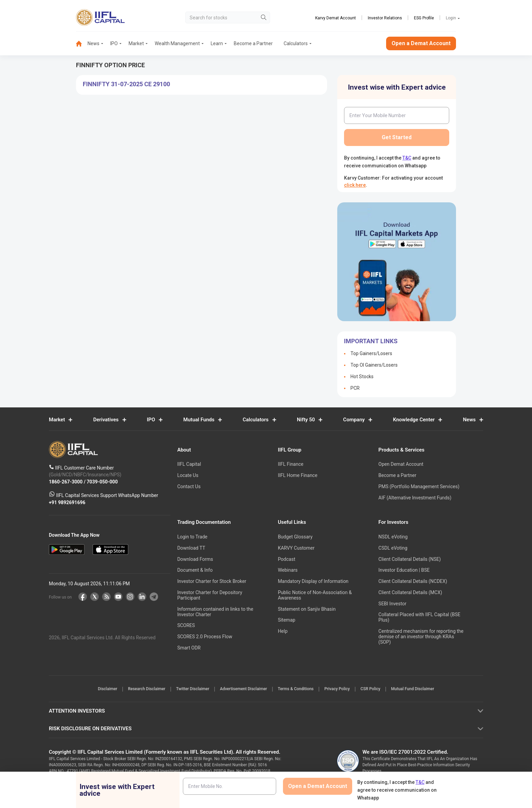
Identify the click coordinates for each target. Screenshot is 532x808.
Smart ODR (189, 648)
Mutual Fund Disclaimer (427, 690)
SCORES (186, 626)
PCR (355, 388)
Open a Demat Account (421, 43)
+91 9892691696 (67, 502)
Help (283, 631)
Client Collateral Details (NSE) (410, 559)
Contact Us (189, 486)
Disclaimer (93, 690)
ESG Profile (424, 18)
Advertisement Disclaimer (241, 690)
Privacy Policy (343, 690)
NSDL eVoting (393, 537)
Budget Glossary (295, 537)
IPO (114, 43)
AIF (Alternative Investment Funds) (415, 498)
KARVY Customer (296, 548)
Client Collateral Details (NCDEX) (413, 582)
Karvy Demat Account (336, 18)
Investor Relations (385, 18)
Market (136, 43)
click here (355, 185)
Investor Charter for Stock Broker (212, 582)
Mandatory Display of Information (313, 582)
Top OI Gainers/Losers (374, 365)
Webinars (288, 570)
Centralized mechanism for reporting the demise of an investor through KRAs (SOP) (421, 637)
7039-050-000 (102, 482)
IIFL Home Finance (298, 476)
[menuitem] (82, 44)
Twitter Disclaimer (187, 690)
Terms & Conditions (298, 690)
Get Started (397, 137)
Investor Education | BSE (404, 570)
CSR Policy (381, 690)
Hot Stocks (362, 377)
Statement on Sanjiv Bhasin (307, 609)
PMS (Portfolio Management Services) (419, 486)
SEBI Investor (392, 604)
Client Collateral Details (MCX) (410, 592)
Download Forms (195, 559)
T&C (407, 158)
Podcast (287, 559)
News (93, 43)
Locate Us (188, 476)
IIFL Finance (291, 464)
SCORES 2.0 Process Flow (205, 637)
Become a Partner (253, 43)
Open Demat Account (401, 464)
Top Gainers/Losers (371, 353)
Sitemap (287, 620)
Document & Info (195, 570)
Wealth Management (177, 43)
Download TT (191, 548)
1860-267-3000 (66, 482)
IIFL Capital (189, 464)
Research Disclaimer (136, 690)
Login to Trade (192, 537)
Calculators (296, 43)
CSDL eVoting (393, 548)
